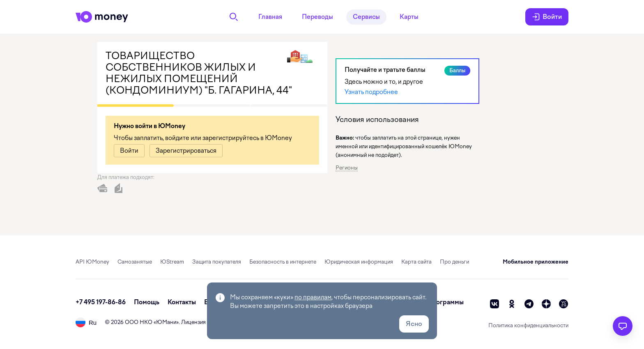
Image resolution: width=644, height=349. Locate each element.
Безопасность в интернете (283, 262)
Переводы (317, 17)
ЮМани (166, 322)
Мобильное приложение (536, 262)
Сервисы (366, 17)
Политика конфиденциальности (528, 325)
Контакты (182, 302)
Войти (547, 17)
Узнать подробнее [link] (371, 92)
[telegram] (529, 304)
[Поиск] (234, 17)
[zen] (546, 304)
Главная (270, 17)
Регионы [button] (347, 168)
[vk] (494, 304)
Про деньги (454, 262)
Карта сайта (416, 262)
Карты (409, 17)
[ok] (512, 304)
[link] (129, 151)
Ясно (414, 324)
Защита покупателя (217, 262)
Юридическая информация (359, 262)
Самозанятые (135, 262)
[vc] (563, 304)
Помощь (147, 302)
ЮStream (172, 262)
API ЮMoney (92, 262)
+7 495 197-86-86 (101, 302)
